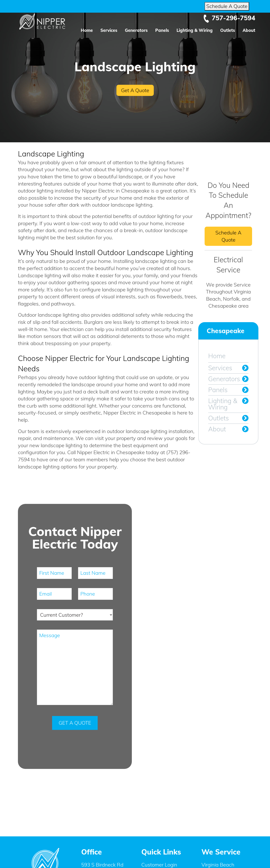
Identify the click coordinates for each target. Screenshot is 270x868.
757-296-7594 (229, 18)
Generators (136, 30)
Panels (162, 30)
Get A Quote (135, 90)
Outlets (228, 30)
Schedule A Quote (227, 6)
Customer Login (159, 865)
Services (109, 30)
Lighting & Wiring (195, 30)
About (249, 30)
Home (87, 30)
